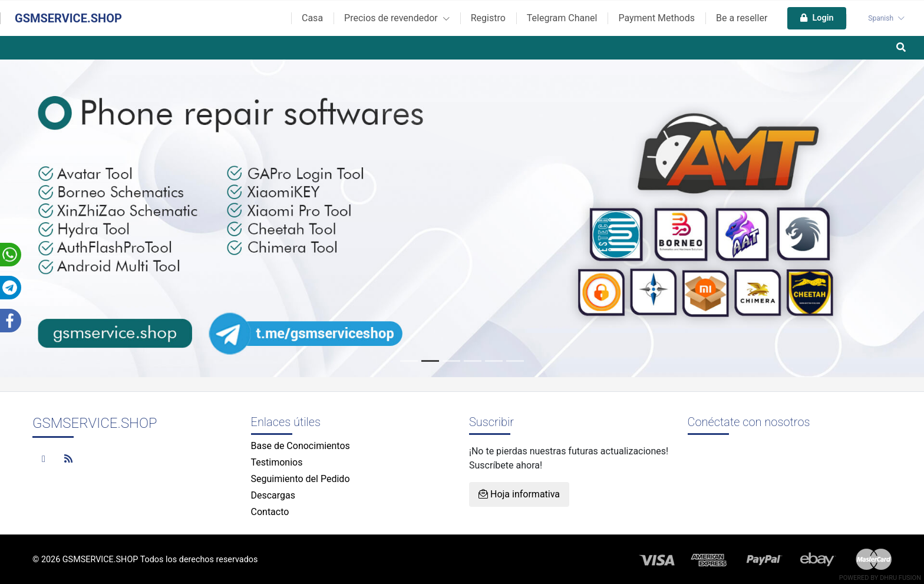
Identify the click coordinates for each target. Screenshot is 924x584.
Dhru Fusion (900, 578)
